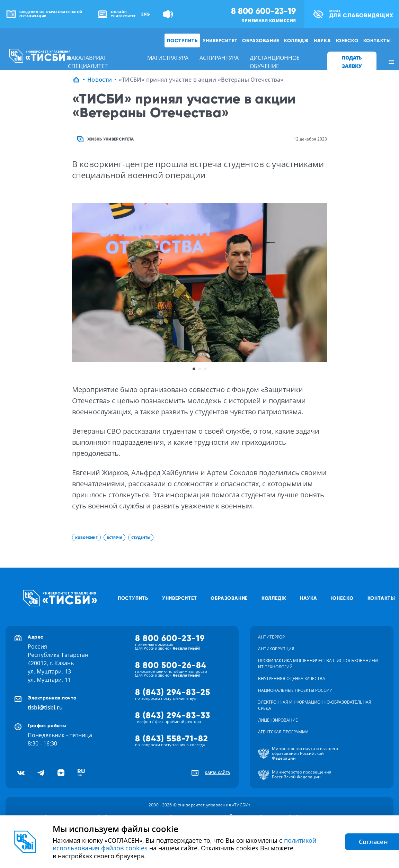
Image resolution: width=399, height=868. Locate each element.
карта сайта (218, 772)
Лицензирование (278, 720)
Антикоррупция (276, 649)
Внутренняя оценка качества (292, 679)
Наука (322, 40)
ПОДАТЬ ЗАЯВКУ (352, 62)
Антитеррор (271, 637)
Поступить (182, 40)
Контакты (377, 40)
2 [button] (199, 369)
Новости (100, 80)
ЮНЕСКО (347, 40)
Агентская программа (283, 732)
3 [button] (205, 369)
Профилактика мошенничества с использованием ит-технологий (318, 664)
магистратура (168, 58)
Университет (220, 40)
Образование (261, 40)
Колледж (296, 40)
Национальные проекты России (295, 690)
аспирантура (219, 58)
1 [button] (194, 369)
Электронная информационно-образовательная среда (315, 705)
